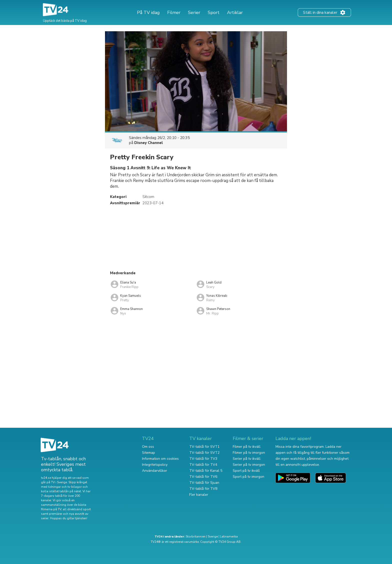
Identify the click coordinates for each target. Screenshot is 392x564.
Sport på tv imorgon (248, 477)
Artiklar (235, 12)
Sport (214, 12)
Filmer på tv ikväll (247, 447)
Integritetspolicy (155, 465)
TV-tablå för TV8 (203, 489)
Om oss (148, 447)
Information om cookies (160, 459)
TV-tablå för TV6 (203, 477)
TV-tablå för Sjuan (204, 483)
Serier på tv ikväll (247, 459)
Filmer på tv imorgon (249, 453)
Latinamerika (229, 536)
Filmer (174, 12)
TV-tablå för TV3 (203, 459)
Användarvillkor (154, 471)
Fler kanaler (199, 495)
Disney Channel (149, 143)
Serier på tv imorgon (249, 465)
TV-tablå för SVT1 (204, 447)
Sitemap (148, 453)
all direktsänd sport (77, 509)
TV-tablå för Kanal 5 (206, 471)
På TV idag (148, 12)
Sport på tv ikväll (246, 471)
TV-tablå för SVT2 (204, 453)
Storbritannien (196, 536)
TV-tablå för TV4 (203, 465)
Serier (194, 12)
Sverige (213, 536)
